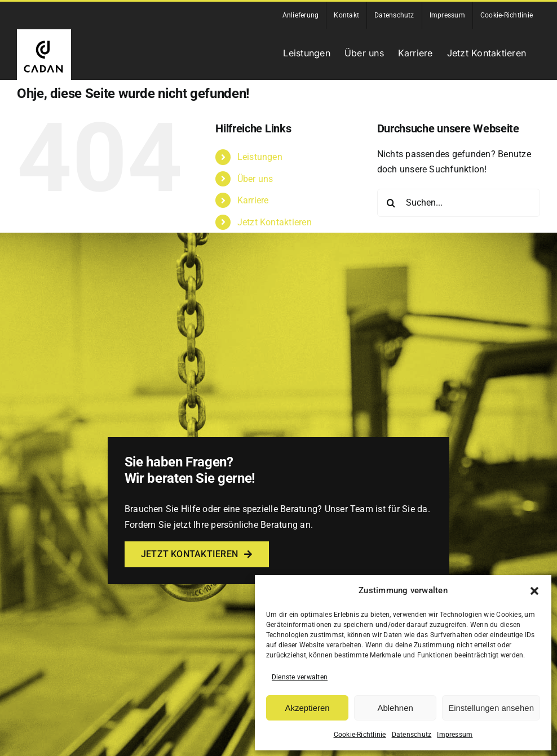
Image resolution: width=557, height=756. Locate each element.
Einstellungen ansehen (491, 708)
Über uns (255, 179)
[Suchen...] (459, 203)
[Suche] (391, 203)
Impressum (455, 735)
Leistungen (260, 157)
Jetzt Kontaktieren (275, 222)
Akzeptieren (307, 708)
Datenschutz (412, 735)
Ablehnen (395, 708)
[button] (534, 591)
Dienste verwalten (300, 677)
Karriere (253, 200)
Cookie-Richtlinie (360, 735)
